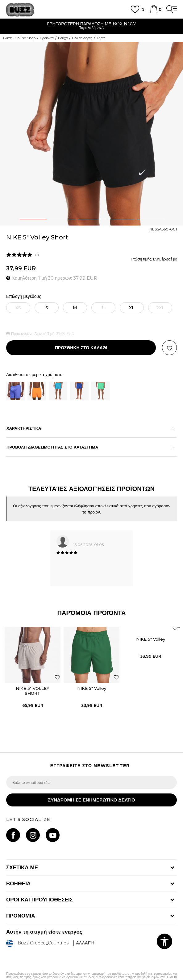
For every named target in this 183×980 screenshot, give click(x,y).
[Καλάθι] (154, 12)
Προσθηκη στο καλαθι (81, 348)
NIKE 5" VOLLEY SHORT (33, 691)
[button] (169, 348)
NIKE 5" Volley (92, 688)
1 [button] (33, 219)
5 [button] (150, 219)
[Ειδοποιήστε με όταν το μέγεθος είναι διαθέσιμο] (18, 308)
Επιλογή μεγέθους (24, 297)
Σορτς (101, 38)
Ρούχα (63, 38)
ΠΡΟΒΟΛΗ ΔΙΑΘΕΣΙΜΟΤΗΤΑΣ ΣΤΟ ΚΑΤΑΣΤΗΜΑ (88, 447)
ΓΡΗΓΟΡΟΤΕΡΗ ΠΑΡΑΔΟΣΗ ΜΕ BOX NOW (91, 24)
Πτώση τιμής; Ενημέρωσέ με (154, 259)
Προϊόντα (47, 38)
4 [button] (121, 219)
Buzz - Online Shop (19, 38)
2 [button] (62, 219)
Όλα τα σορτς (82, 38)
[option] (92, 26)
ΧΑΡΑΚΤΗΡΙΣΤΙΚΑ (88, 428)
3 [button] (91, 219)
